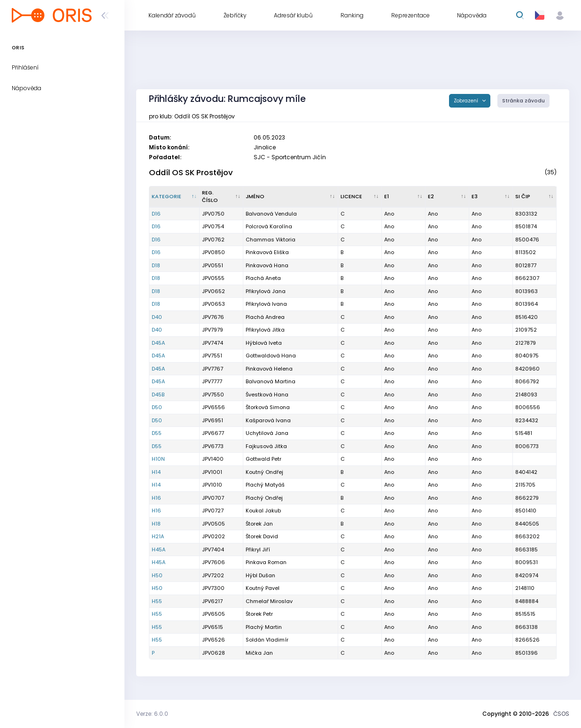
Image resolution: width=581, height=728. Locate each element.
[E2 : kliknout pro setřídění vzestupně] (447, 197)
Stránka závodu (523, 101)
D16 (156, 214)
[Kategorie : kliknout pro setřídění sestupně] (174, 197)
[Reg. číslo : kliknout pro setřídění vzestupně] (221, 197)
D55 (157, 433)
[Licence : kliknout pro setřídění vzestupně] (360, 197)
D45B (158, 395)
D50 (157, 407)
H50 (157, 575)
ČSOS (561, 714)
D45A (158, 343)
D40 (157, 317)
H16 (156, 498)
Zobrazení (467, 101)
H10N (158, 459)
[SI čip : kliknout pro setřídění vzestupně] (535, 197)
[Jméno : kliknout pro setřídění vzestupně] (290, 197)
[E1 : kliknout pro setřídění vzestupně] (404, 197)
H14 (156, 472)
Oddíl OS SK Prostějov (191, 173)
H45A (159, 550)
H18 (156, 524)
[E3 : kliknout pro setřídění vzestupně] (491, 197)
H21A (158, 536)
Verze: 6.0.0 (152, 714)
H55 (157, 601)
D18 (156, 265)
